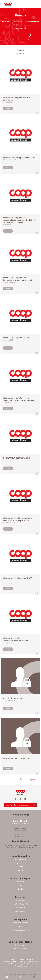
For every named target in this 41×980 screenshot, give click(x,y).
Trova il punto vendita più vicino (17, 805)
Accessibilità (31, 964)
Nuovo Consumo (21, 945)
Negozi (20, 885)
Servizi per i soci (20, 911)
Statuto (13, 960)
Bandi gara (20, 964)
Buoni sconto (20, 908)
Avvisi (20, 934)
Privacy (8, 108)
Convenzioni (20, 900)
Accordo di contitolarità (13, 698)
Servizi (20, 889)
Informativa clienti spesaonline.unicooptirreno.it (16, 639)
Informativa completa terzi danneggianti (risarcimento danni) (17, 279)
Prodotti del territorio (21, 923)
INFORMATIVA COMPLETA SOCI (17, 458)
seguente (32, 780)
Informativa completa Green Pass (17, 338)
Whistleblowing (21, 966)
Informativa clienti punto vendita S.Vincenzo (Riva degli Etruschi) (17, 519)
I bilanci (20, 867)
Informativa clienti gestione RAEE (17, 578)
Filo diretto (9, 964)
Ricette (21, 926)
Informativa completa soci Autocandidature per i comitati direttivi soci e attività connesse (20, 220)
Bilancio (21, 960)
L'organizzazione (21, 863)
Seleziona (27, 50)
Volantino (21, 882)
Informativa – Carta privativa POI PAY (19, 158)
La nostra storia (20, 859)
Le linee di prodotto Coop (21, 930)
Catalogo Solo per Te (20, 904)
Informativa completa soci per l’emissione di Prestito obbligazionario (19, 399)
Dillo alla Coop (21, 841)
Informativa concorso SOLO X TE (17, 758)
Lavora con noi (29, 847)
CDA (29, 960)
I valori (20, 870)
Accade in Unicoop (21, 949)
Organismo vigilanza (9, 962)
